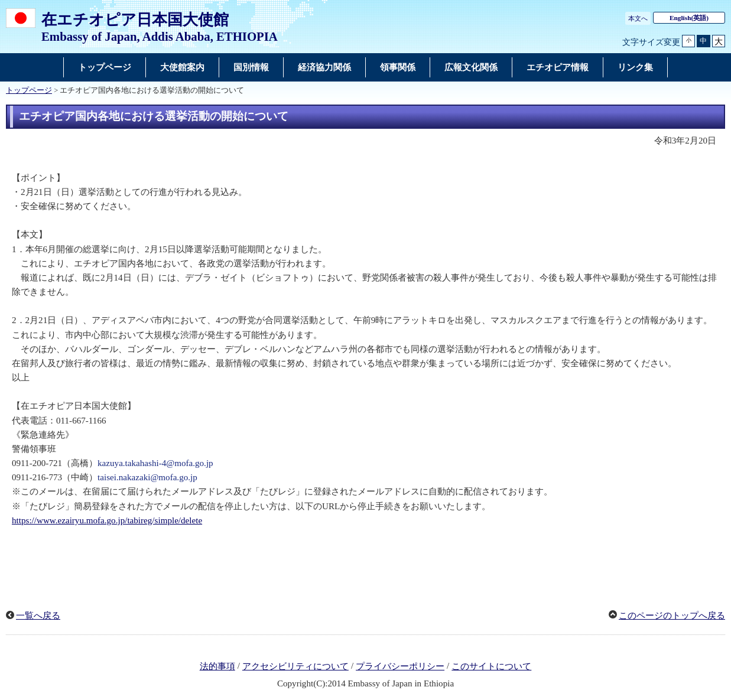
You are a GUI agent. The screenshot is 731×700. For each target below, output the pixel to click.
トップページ (29, 90)
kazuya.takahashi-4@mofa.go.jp (155, 463)
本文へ (638, 18)
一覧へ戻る (38, 616)
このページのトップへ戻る (672, 616)
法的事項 (217, 666)
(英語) (689, 18)
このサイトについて (491, 666)
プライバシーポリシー (400, 666)
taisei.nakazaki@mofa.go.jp (147, 477)
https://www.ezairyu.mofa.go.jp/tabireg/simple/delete (107, 520)
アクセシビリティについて (295, 666)
